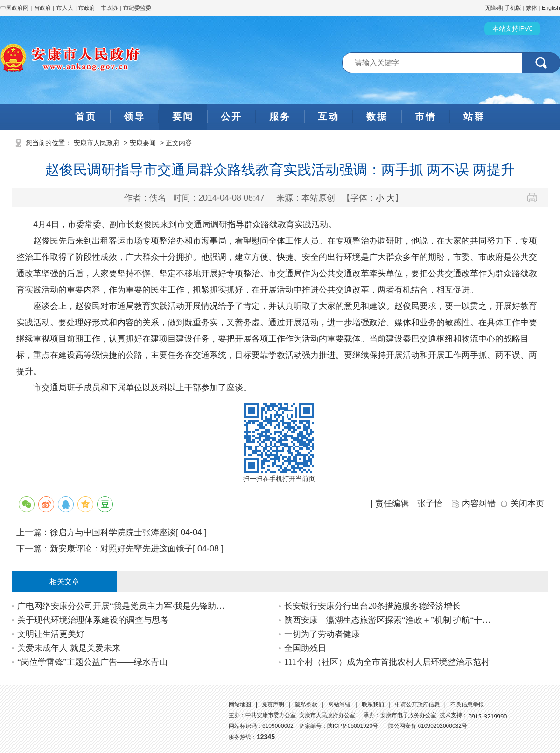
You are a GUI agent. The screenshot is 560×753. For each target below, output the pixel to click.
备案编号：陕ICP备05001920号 (339, 726)
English (551, 8)
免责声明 (273, 704)
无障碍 (493, 8)
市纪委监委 (137, 8)
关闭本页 (527, 503)
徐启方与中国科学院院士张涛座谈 (113, 532)
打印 (535, 197)
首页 (86, 117)
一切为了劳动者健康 (322, 634)
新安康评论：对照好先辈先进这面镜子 (121, 549)
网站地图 (240, 704)
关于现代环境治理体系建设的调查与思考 (93, 620)
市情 (426, 117)
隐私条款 (306, 704)
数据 (377, 117)
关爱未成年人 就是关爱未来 (69, 648)
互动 (329, 117)
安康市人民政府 (97, 143)
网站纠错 (339, 704)
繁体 (532, 8)
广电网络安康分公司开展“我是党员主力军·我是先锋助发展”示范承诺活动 (124, 606)
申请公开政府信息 (417, 704)
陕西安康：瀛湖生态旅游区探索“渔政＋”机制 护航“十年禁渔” (391, 620)
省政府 (43, 8)
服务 (280, 117)
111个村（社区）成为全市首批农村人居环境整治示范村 (387, 662)
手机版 (513, 8)
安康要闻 (143, 143)
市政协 (109, 8)
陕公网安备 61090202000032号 (428, 726)
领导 (134, 117)
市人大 (65, 8)
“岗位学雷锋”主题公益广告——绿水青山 (92, 662)
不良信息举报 (467, 704)
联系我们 (373, 704)
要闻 (183, 117)
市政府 (87, 8)
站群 (474, 117)
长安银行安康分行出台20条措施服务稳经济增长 (372, 606)
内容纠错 (479, 503)
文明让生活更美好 (51, 634)
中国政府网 (14, 8)
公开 (231, 117)
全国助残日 (305, 648)
